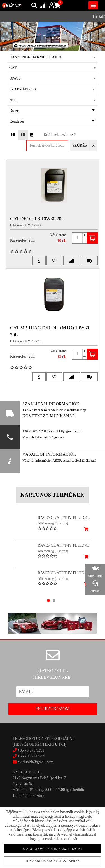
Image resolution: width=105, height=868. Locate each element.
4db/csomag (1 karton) (53, 523)
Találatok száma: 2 (60, 135)
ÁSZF (57, 461)
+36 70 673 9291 (31, 750)
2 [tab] (54, 600)
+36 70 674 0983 (31, 756)
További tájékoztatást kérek (53, 860)
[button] (53, 89)
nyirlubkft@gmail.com (33, 762)
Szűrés (80, 145)
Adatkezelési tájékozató (80, 461)
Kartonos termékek (53, 495)
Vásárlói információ (37, 461)
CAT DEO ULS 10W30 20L (37, 219)
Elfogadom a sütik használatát (53, 849)
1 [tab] (48, 600)
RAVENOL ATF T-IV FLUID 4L (64, 518)
